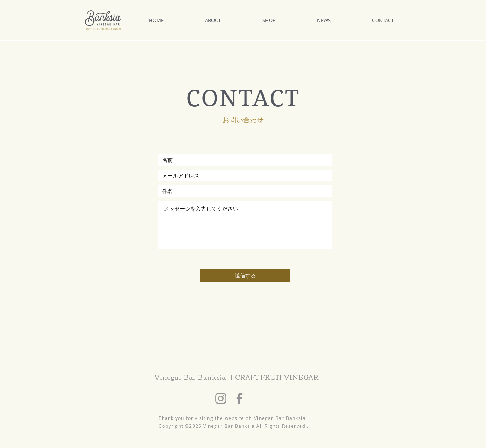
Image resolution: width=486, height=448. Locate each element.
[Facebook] (239, 398)
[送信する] (245, 276)
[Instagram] (221, 398)
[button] (228, 20)
